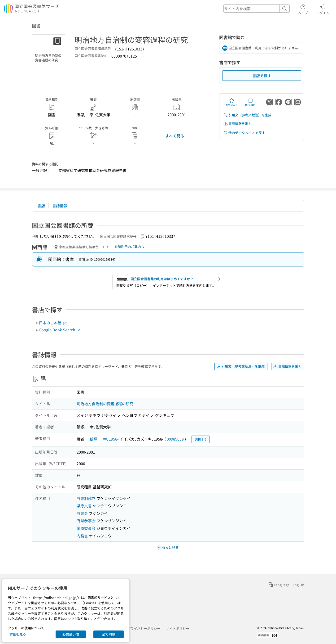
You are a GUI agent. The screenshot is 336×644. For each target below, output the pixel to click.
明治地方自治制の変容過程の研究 (105, 404)
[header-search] (257, 9)
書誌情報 (60, 206)
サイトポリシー (178, 628)
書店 (41, 206)
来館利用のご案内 (130, 247)
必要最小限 (71, 634)
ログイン (323, 9)
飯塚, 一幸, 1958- (104, 439)
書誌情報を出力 (237, 124)
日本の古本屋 (53, 323)
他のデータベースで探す (244, 133)
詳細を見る (18, 634)
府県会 (82, 513)
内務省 (82, 536)
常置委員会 (86, 528)
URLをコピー (251, 102)
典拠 (201, 439)
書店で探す (262, 76)
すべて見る (175, 136)
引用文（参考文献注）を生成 (247, 115)
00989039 (175, 439)
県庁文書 (84, 506)
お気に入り (232, 102)
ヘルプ (303, 9)
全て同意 (109, 634)
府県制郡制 (86, 498)
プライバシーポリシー (144, 628)
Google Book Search (60, 330)
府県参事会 (86, 521)
